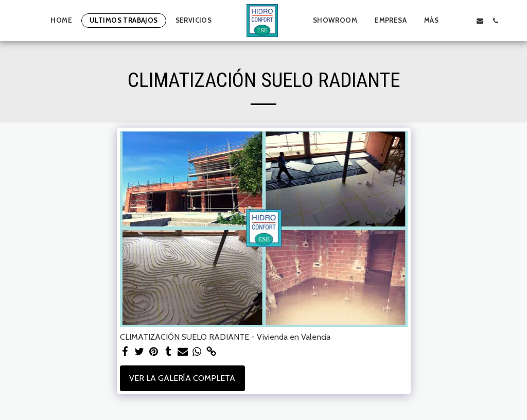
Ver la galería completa (182, 378)
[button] (464, 21)
